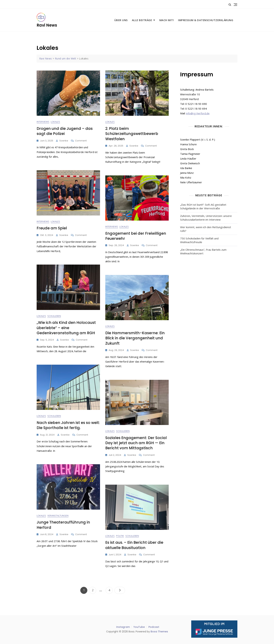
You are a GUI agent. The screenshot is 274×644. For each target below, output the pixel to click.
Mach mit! (167, 20)
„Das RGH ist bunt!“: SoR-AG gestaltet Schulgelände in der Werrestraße (203, 206)
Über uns (121, 20)
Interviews (43, 122)
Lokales (55, 122)
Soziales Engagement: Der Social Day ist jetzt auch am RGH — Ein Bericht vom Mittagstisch (136, 443)
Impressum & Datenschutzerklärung (206, 20)
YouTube (139, 627)
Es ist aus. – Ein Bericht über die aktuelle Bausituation (134, 545)
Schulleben (54, 316)
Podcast (154, 627)
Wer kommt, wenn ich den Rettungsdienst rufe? (206, 229)
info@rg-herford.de (198, 113)
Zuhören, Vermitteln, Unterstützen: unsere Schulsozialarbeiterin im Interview (206, 218)
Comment (81, 141)
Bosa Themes (159, 632)
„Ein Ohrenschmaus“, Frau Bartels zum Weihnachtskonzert (203, 251)
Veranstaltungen (58, 516)
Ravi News (47, 25)
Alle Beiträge (142, 20)
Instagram (123, 627)
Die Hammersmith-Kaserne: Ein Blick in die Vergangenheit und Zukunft (135, 338)
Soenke (64, 141)
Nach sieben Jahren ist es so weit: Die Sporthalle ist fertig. (68, 425)
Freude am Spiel (52, 228)
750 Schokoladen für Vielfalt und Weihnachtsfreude (199, 240)
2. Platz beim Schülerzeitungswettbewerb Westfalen (132, 134)
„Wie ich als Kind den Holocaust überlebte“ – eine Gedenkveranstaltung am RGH (66, 328)
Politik (120, 536)
